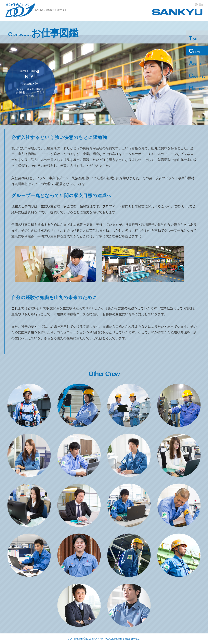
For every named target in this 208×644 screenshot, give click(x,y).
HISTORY (196, 88)
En (199, 5)
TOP (193, 38)
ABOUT (195, 63)
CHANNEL (197, 76)
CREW (194, 51)
